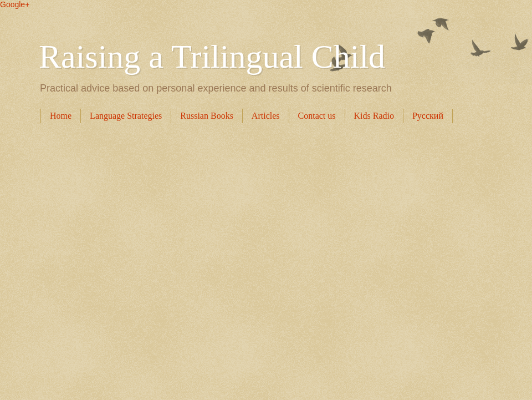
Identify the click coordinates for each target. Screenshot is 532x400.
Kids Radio (374, 116)
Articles (266, 116)
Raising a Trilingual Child (212, 57)
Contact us (317, 116)
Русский (428, 116)
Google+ (15, 4)
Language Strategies (126, 116)
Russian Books (207, 116)
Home (61, 116)
